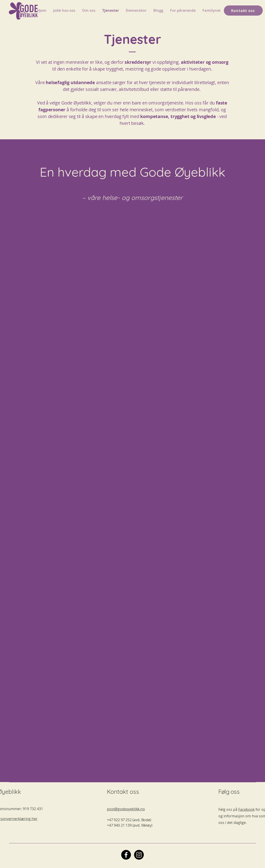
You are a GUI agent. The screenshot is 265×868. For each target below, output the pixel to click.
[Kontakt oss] (243, 11)
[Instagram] (139, 855)
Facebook (246, 809)
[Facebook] (126, 855)
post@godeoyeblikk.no (126, 809)
